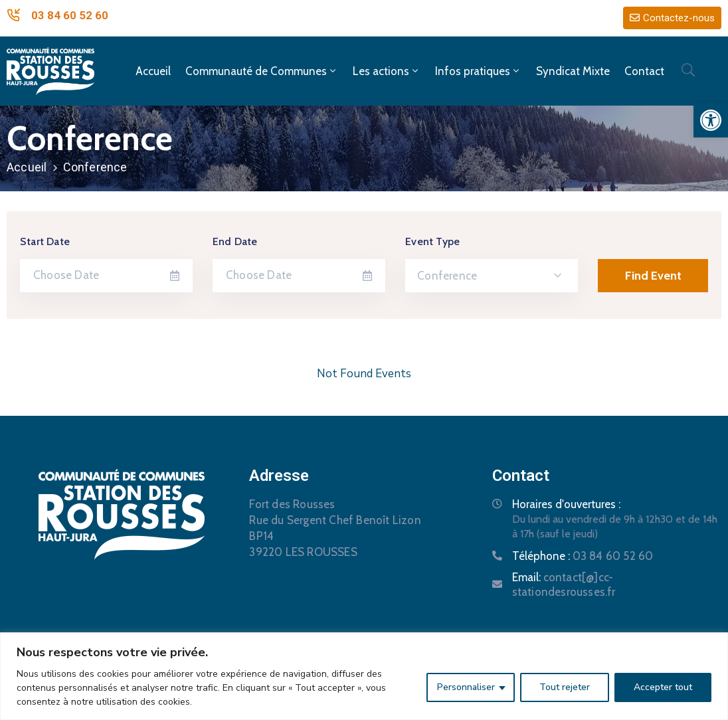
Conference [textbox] (447, 276)
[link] (711, 120)
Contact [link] (644, 71)
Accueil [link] (153, 71)
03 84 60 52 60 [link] (70, 15)
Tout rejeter (565, 687)
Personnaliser (466, 687)
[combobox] (492, 276)
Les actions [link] (387, 71)
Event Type (432, 241)
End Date (235, 241)
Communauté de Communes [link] (262, 71)
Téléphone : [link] (583, 556)
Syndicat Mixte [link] (573, 71)
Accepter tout (663, 687)
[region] (364, 676)
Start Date (45, 241)
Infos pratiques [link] (478, 71)
